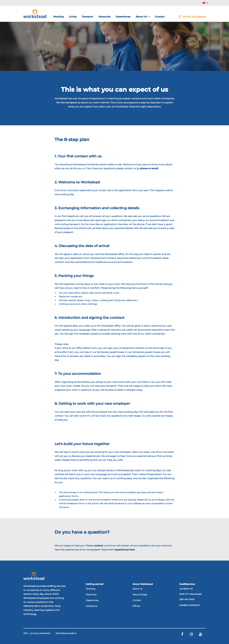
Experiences (123, 17)
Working (58, 17)
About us (143, 17)
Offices (136, 606)
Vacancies (104, 17)
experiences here (124, 550)
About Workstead (143, 584)
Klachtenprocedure (66, 633)
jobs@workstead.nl (190, 605)
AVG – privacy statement (37, 633)
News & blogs (140, 595)
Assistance (92, 606)
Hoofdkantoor (187, 584)
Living (73, 17)
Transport (87, 17)
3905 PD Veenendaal (190, 594)
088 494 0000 (187, 599)
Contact (160, 17)
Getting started (95, 584)
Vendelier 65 (186, 589)
